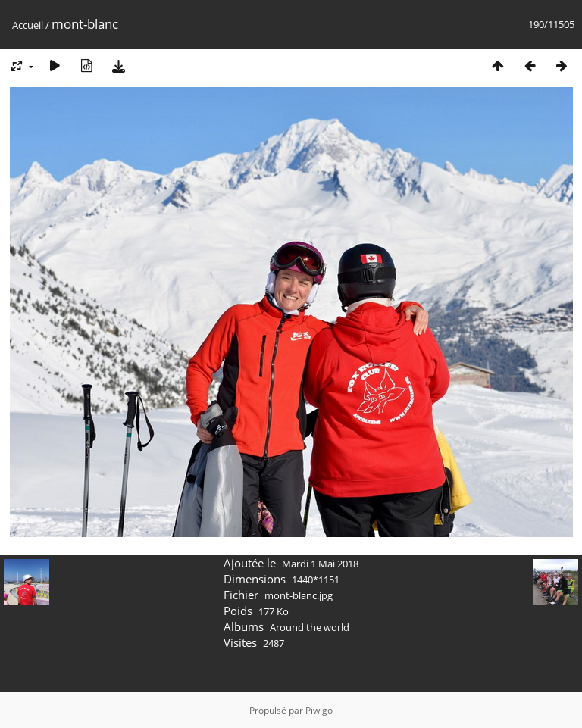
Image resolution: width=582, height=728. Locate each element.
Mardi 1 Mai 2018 (320, 564)
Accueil (28, 25)
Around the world (310, 627)
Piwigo (319, 710)
